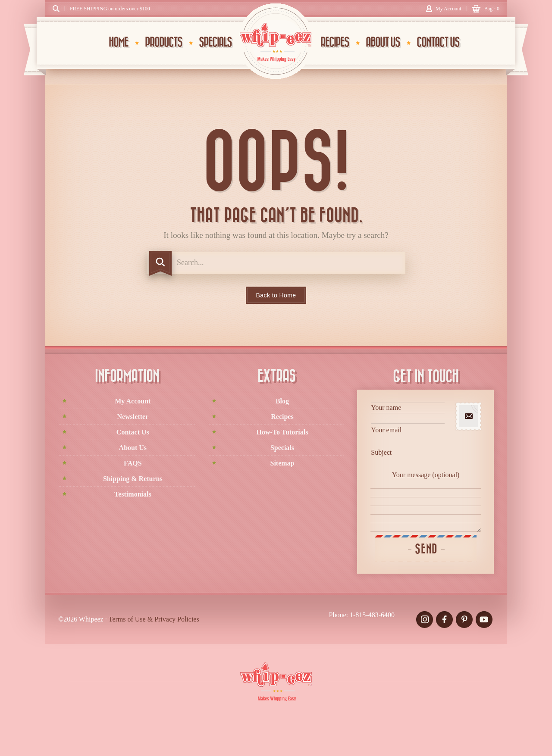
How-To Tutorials (282, 432)
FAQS (133, 463)
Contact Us (133, 432)
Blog (282, 401)
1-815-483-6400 (372, 615)
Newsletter (133, 417)
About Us (133, 448)
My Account (133, 401)
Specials (282, 448)
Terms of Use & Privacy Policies (154, 619)
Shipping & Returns (133, 479)
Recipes (282, 417)
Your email (408, 436)
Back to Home (276, 295)
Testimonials (133, 494)
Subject (408, 458)
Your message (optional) (426, 501)
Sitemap (282, 463)
